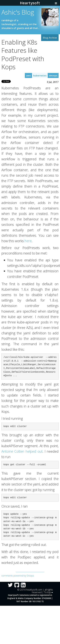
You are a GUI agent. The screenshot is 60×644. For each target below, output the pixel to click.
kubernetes (40, 75)
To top (48, 592)
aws (28, 75)
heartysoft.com (34, 590)
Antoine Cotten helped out (22, 451)
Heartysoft (30, 3)
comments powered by (18, 576)
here (28, 241)
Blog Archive (50, 38)
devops (53, 75)
